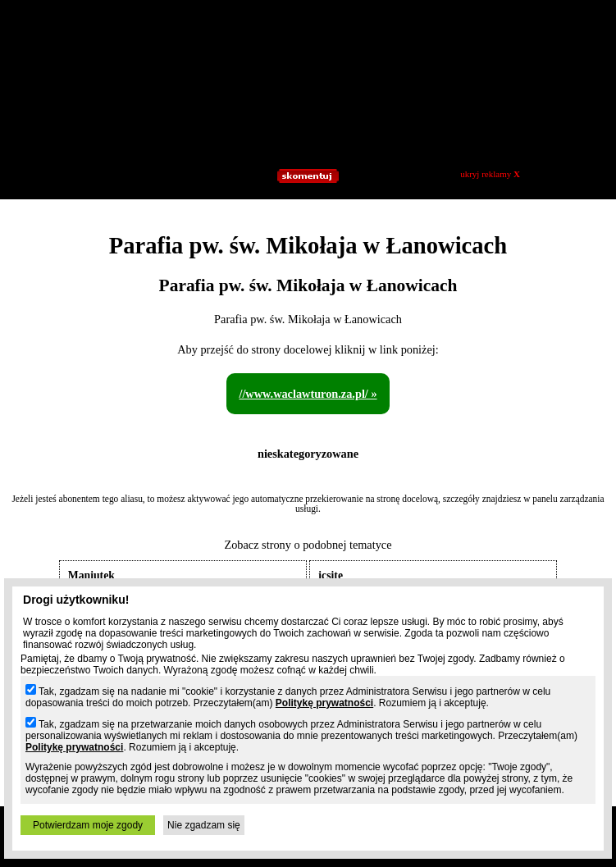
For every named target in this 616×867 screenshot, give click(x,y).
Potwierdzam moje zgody (88, 825)
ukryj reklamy (490, 174)
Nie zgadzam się (204, 825)
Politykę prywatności (324, 703)
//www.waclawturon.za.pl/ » (308, 394)
